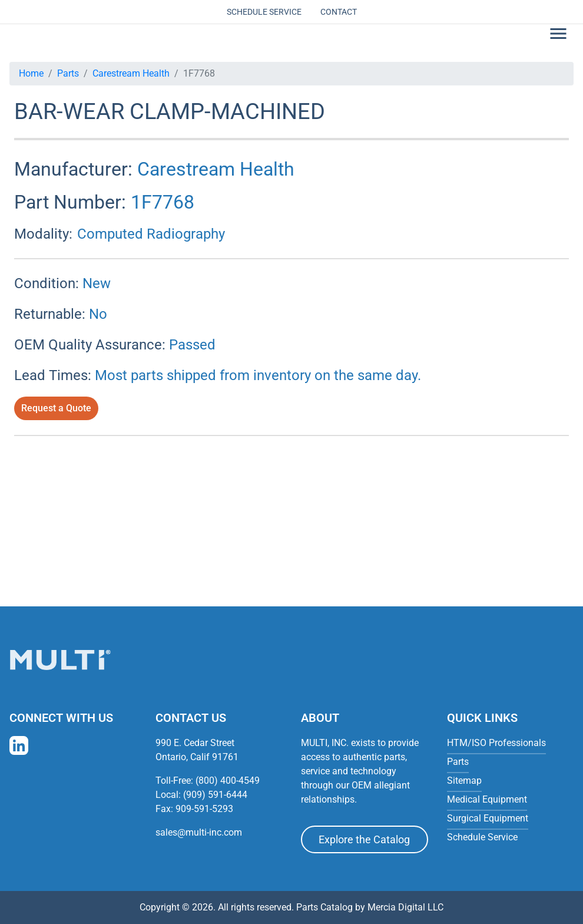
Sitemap (464, 781)
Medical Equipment (487, 799)
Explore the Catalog (364, 839)
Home (31, 73)
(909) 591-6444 (215, 795)
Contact (339, 12)
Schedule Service (264, 12)
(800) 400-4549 (228, 781)
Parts (68, 73)
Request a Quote (56, 408)
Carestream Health (131, 73)
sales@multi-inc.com (199, 832)
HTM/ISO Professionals (496, 743)
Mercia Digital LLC (405, 907)
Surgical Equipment (488, 818)
